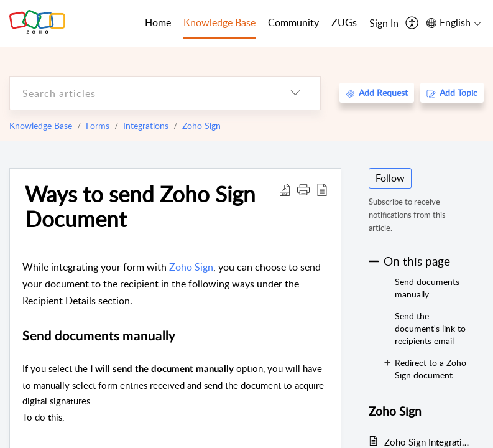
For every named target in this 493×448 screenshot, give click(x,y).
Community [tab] (293, 22)
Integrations (146, 125)
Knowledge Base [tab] (219, 22)
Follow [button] (390, 178)
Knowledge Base (41, 125)
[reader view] (322, 189)
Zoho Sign (201, 125)
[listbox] (295, 93)
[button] (303, 189)
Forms (98, 125)
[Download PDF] (285, 189)
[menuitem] (384, 24)
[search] (140, 93)
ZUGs (344, 22)
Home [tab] (158, 22)
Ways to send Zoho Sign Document (140, 206)
